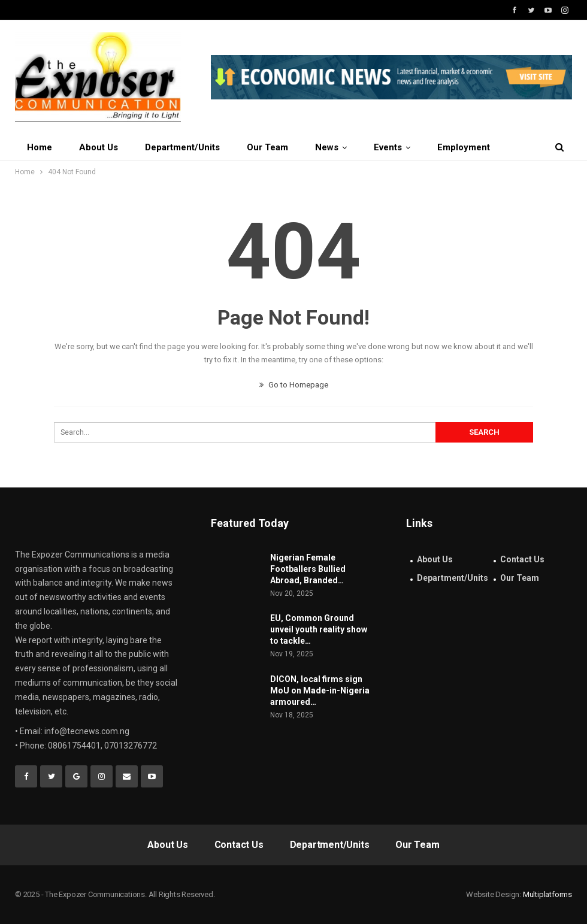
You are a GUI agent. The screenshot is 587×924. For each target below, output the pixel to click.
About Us (99, 147)
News (327, 147)
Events (388, 147)
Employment (464, 147)
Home (40, 147)
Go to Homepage (294, 385)
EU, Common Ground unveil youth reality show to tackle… (319, 629)
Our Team (267, 147)
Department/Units (182, 147)
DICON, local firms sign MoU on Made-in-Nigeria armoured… (320, 690)
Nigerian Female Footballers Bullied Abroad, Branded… (308, 569)
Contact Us (522, 559)
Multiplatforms (547, 894)
